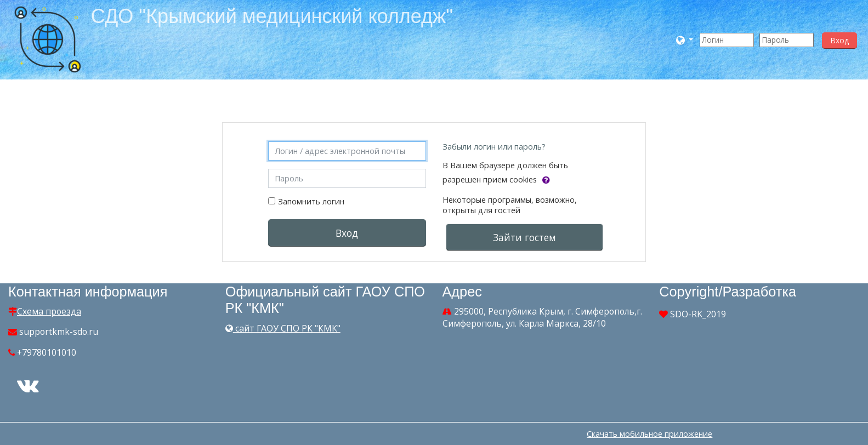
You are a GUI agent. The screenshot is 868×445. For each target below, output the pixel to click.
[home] (48, 39)
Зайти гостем (524, 237)
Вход (839, 40)
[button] (685, 40)
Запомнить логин (311, 201)
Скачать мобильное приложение (649, 434)
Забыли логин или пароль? (494, 147)
